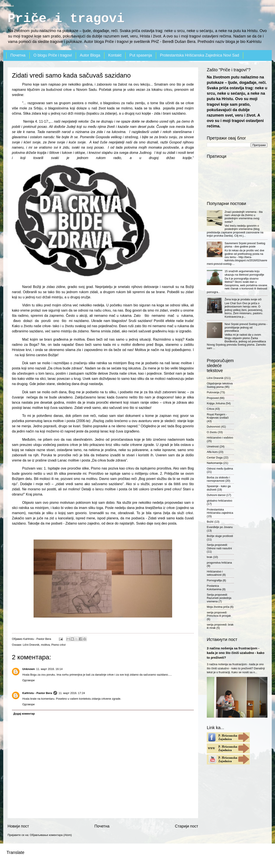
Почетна (18, 55)
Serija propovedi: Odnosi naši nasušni (219, 546)
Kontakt (115, 55)
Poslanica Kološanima (214, 587)
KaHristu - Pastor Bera (37, 693)
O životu (212, 432)
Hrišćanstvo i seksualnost (215, 573)
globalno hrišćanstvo (219, 501)
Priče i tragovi (66, 19)
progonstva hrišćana (219, 563)
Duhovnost (214, 427)
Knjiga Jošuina (216, 403)
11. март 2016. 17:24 (72, 693)
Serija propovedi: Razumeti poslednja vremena (219, 598)
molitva (45, 645)
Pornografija (214, 580)
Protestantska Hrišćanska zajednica (220, 511)
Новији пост (18, 826)
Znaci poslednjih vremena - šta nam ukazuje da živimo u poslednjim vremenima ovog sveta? (243, 217)
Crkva (210, 409)
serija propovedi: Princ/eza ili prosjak (219, 614)
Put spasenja (141, 55)
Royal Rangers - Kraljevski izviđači (218, 416)
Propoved (213, 398)
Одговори (28, 680)
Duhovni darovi (216, 495)
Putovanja (213, 392)
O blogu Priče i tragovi (53, 55)
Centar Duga (215, 458)
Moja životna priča (218, 607)
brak (209, 557)
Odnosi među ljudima (220, 469)
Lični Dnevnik (31, 645)
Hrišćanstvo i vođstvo (220, 438)
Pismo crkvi (58, 645)
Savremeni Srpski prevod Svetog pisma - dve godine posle (245, 245)
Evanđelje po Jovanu (220, 527)
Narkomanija (215, 463)
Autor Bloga (90, 55)
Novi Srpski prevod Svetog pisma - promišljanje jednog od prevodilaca (246, 327)
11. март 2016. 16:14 (49, 669)
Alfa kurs (212, 452)
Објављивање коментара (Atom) (51, 835)
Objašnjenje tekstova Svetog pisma (220, 385)
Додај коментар (24, 714)
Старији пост (187, 826)
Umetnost (213, 446)
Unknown (29, 669)
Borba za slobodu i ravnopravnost (218, 479)
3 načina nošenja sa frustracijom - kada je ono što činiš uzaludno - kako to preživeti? (236, 653)
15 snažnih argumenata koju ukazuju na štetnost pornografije (244, 273)
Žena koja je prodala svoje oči (243, 299)
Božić (210, 522)
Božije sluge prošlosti (220, 536)
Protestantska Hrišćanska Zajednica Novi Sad (200, 55)
